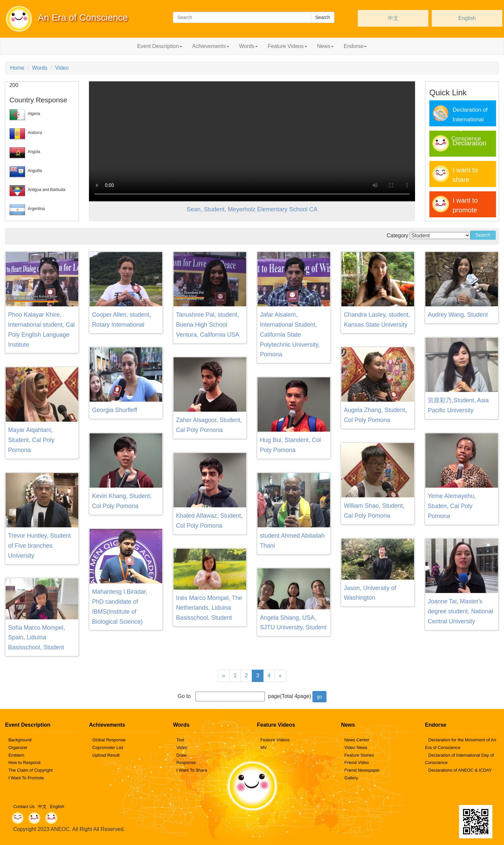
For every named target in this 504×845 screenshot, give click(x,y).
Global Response (109, 740)
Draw (181, 755)
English (467, 18)
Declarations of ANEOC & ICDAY (460, 770)
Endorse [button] (355, 46)
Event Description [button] (160, 46)
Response (186, 762)
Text (180, 740)
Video (62, 68)
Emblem (16, 755)
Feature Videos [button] (287, 46)
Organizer (18, 747)
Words (40, 68)
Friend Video (357, 762)
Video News (356, 747)
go (319, 697)
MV (264, 747)
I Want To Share (192, 770)
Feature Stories (359, 755)
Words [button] (249, 46)
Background (20, 740)
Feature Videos (275, 740)
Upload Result (106, 755)
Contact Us (24, 806)
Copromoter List (108, 747)
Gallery (351, 778)
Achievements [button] (211, 46)
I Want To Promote (26, 778)
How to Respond (24, 762)
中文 (393, 18)
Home (17, 68)
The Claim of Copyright (30, 770)
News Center (357, 740)
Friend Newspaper (362, 770)
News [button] (325, 46)
